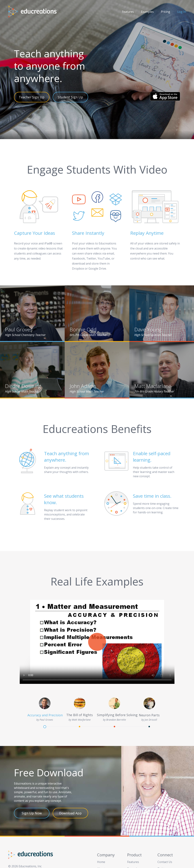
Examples (147, 12)
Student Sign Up (70, 97)
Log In (182, 12)
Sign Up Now (32, 813)
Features (128, 12)
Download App (70, 813)
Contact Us (165, 862)
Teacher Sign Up (32, 97)
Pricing (166, 12)
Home (101, 862)
